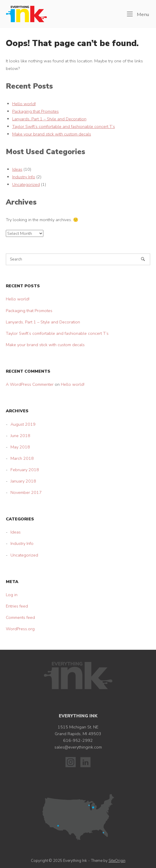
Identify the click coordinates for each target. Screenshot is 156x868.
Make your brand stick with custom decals (52, 134)
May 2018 (20, 447)
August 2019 (23, 424)
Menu (138, 14)
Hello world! (24, 104)
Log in (12, 595)
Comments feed (20, 617)
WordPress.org (20, 629)
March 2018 (22, 458)
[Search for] (78, 259)
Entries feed (17, 606)
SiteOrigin (117, 861)
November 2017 (26, 492)
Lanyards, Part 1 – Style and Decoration (49, 119)
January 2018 (23, 481)
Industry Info (24, 177)
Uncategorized (26, 184)
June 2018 (20, 436)
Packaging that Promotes (36, 111)
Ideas (17, 169)
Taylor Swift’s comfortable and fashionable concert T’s (64, 126)
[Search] (143, 259)
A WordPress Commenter (30, 384)
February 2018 (25, 470)
